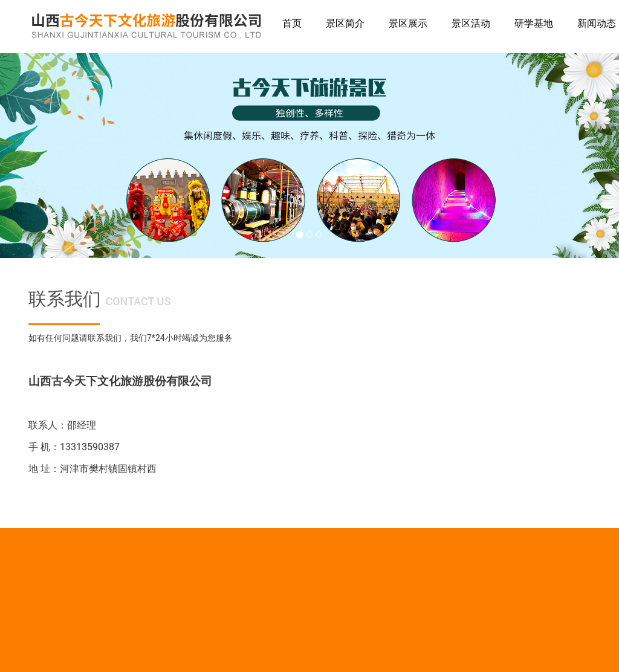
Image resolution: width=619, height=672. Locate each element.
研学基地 (534, 23)
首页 (292, 23)
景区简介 (345, 23)
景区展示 (408, 23)
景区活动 (471, 23)
